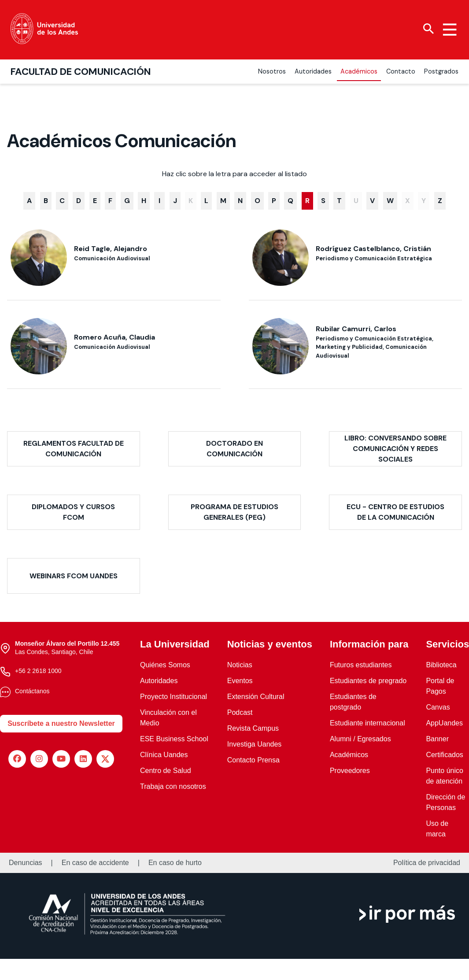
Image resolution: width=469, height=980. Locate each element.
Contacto (401, 71)
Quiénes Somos (165, 665)
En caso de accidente (95, 863)
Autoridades (313, 71)
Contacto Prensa (253, 760)
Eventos (240, 681)
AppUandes (444, 723)
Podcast (240, 712)
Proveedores (350, 771)
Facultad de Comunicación (81, 72)
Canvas (438, 707)
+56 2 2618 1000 (38, 671)
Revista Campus (253, 728)
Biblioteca (441, 665)
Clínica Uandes (164, 755)
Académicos (349, 755)
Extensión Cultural (256, 697)
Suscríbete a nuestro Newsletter (61, 723)
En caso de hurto (175, 863)
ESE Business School (174, 739)
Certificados (444, 755)
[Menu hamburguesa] (450, 30)
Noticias (240, 665)
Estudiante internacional (367, 723)
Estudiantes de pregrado (368, 681)
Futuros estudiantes (361, 665)
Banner (437, 739)
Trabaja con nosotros (173, 786)
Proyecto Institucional (174, 697)
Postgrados (441, 71)
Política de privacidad (427, 863)
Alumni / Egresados (360, 739)
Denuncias (26, 863)
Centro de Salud (166, 771)
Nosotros (272, 71)
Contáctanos (32, 691)
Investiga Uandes (255, 744)
